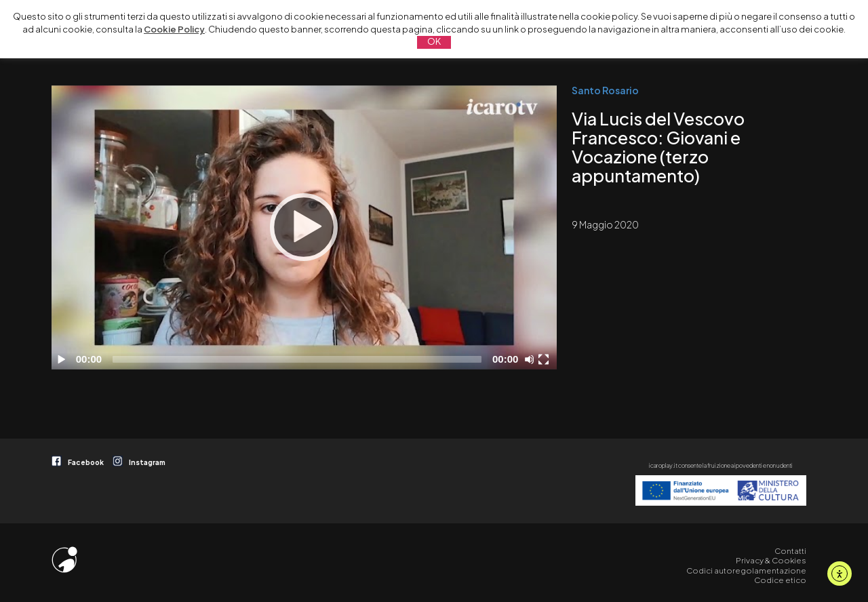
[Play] (304, 227)
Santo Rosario (605, 90)
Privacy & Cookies (771, 560)
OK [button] (434, 41)
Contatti (790, 551)
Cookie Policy (174, 29)
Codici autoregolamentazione (746, 570)
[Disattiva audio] (532, 359)
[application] (304, 227)
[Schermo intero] (545, 359)
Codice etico (780, 580)
